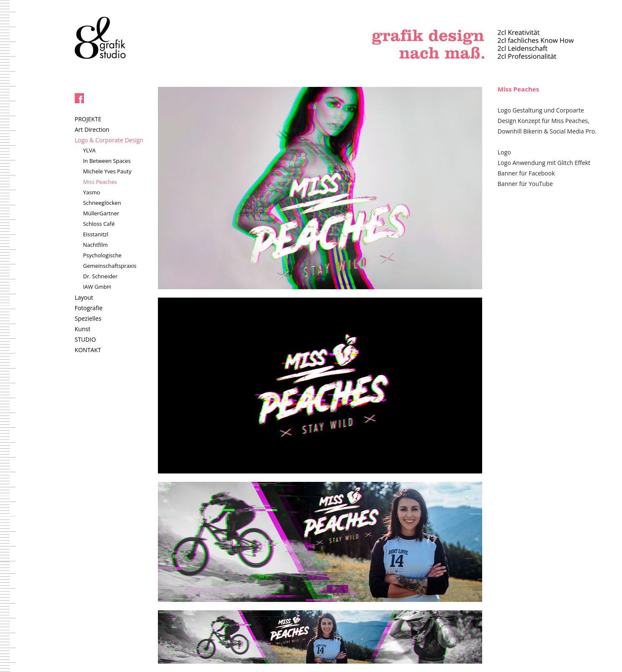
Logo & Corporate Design (109, 140)
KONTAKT (88, 350)
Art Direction (92, 129)
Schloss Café (99, 224)
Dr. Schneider (100, 276)
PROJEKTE (88, 119)
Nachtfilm (96, 245)
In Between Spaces (107, 161)
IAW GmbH (97, 287)
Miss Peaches (100, 182)
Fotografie (89, 308)
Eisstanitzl (96, 234)
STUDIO (85, 339)
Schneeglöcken (102, 203)
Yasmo (92, 192)
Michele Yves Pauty (107, 171)
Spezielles (88, 318)
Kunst (83, 329)
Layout (84, 297)
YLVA (89, 150)
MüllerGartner (101, 213)
